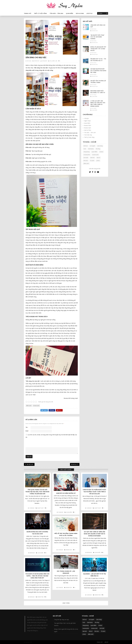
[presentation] (37, 455)
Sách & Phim (80, 13)
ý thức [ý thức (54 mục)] (98, 161)
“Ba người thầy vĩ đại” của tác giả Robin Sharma (97, 37)
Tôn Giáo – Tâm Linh (56, 13)
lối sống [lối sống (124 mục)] (98, 149)
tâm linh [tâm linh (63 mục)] (92, 158)
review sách (36, 406)
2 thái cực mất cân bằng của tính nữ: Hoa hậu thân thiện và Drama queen (98, 103)
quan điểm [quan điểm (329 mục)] (94, 152)
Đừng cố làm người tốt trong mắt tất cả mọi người (98, 49)
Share (52, 410)
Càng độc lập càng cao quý (98, 26)
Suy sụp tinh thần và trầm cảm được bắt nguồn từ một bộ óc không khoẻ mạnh (95, 534)
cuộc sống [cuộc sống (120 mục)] (100, 146)
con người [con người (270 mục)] (92, 146)
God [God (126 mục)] (85, 149)
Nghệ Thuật (87, 121)
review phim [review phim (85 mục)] (87, 155)
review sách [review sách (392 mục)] (95, 155)
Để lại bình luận (54, 61)
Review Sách (37, 61)
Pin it (59, 410)
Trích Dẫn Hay (88, 135)
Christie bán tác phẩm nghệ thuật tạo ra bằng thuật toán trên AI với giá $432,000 (94, 492)
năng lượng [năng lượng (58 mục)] (87, 152)
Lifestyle (89, 13)
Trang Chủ (28, 13)
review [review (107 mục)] (101, 152)
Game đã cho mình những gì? (66, 493)
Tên (27, 427)
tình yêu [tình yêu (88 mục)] (86, 161)
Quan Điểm (69, 13)
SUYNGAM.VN (44, 61)
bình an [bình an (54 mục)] (86, 146)
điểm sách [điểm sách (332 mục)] (86, 163)
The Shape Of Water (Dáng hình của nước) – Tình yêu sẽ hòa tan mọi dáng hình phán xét (37, 576)
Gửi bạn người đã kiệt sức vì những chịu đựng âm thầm (98, 71)
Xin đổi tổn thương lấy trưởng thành (98, 82)
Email (27, 431)
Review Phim (88, 125)
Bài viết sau (75, 464)
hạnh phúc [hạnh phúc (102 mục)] (91, 149)
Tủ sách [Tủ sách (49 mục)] (92, 161)
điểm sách (29, 406)
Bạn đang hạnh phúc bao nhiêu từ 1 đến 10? (98, 92)
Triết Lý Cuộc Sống (40, 13)
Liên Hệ (106, 642)
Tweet (44, 410)
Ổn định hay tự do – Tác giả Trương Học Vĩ (98, 60)
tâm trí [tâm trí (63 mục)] (98, 158)
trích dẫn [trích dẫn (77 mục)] (86, 158)
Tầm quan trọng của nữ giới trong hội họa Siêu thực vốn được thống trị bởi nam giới (37, 492)
